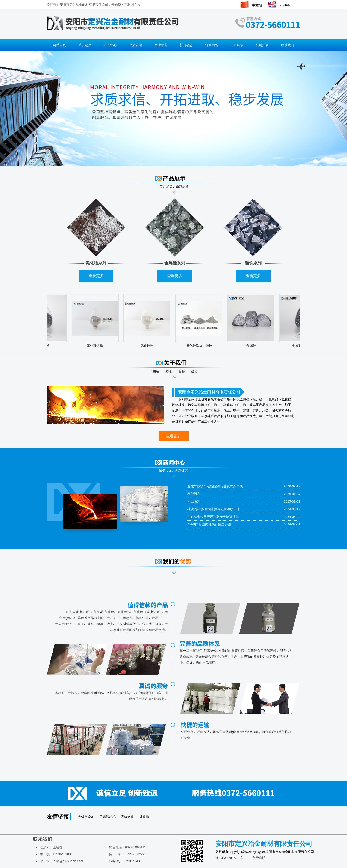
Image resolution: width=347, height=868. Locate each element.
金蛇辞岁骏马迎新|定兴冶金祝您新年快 (215, 486)
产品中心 (110, 45)
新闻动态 (186, 45)
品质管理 (135, 45)
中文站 (257, 5)
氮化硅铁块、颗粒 (200, 346)
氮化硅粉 (148, 346)
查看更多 (96, 276)
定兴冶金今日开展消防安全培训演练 (213, 517)
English (285, 5)
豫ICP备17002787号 (229, 858)
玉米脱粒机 (108, 817)
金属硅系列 (175, 263)
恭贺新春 (194, 494)
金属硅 (252, 346)
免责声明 (259, 858)
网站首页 (59, 45)
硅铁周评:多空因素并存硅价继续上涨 (214, 509)
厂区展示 (237, 45)
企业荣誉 (161, 45)
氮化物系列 (96, 263)
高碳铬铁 (128, 817)
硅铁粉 (144, 817)
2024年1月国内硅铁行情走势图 (209, 524)
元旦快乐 (194, 502)
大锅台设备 (86, 817)
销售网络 (212, 45)
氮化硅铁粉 (96, 346)
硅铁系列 (253, 263)
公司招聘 (262, 45)
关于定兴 (85, 45)
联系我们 (288, 45)
